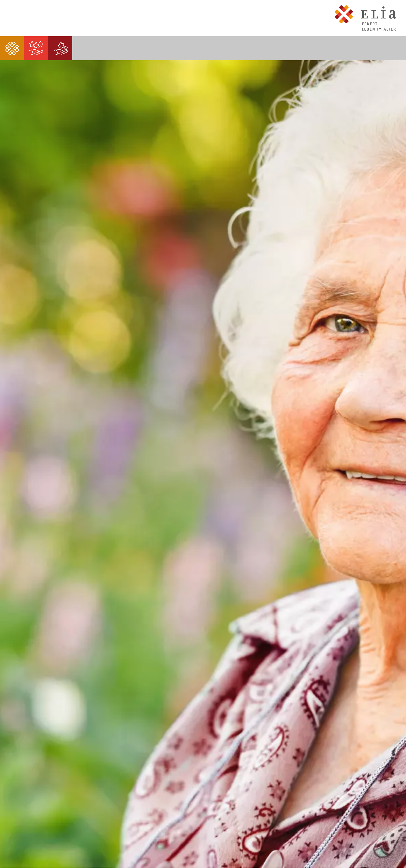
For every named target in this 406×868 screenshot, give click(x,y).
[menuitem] (12, 48)
